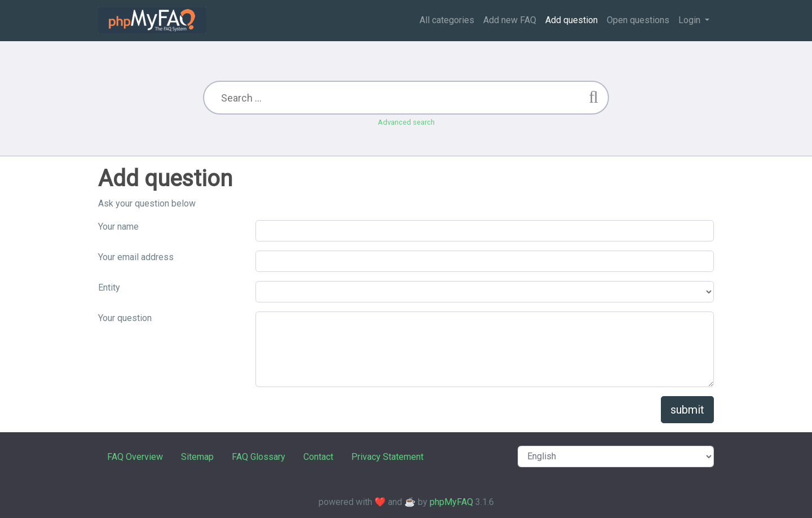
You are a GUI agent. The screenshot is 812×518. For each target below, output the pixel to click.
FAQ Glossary (259, 457)
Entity (109, 287)
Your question (125, 318)
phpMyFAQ (451, 502)
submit (687, 410)
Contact (318, 457)
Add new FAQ (510, 20)
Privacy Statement (387, 457)
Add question (572, 20)
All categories (447, 20)
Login (690, 20)
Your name (118, 227)
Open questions (638, 20)
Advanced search (406, 122)
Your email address (136, 257)
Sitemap (197, 457)
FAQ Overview (135, 457)
